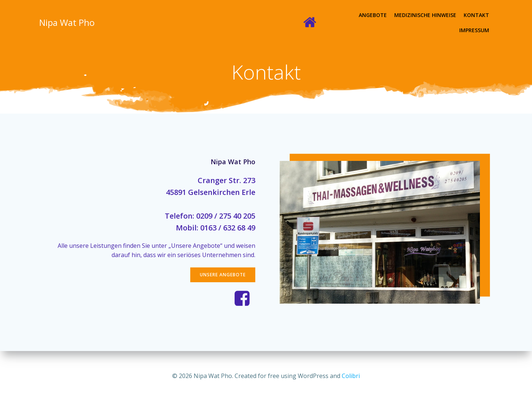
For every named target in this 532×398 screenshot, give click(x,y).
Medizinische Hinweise (388, 15)
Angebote (336, 15)
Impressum (475, 15)
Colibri (351, 376)
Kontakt (439, 15)
